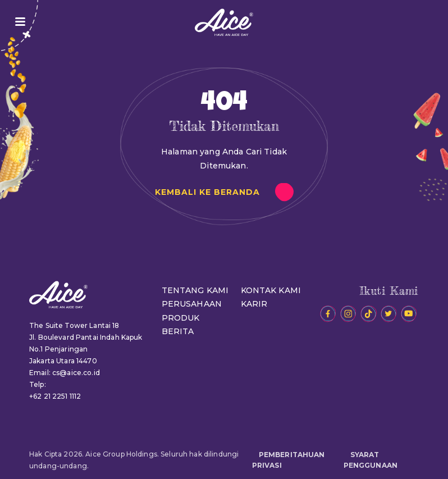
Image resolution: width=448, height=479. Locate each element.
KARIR (254, 304)
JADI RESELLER (424, 22)
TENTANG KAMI (195, 290)
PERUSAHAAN (192, 304)
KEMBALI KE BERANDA (207, 192)
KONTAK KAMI (271, 290)
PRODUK (181, 318)
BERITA (178, 331)
